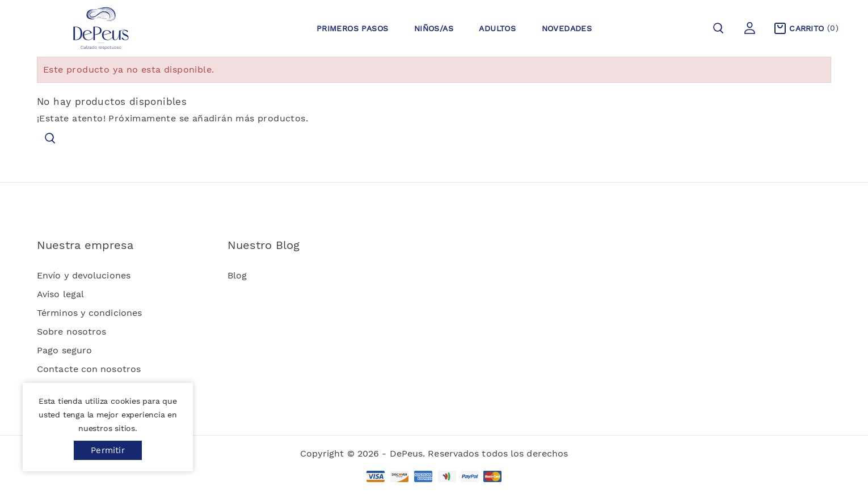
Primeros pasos (353, 28)
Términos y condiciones (89, 313)
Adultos (497, 28)
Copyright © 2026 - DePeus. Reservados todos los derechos (434, 453)
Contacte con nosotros (89, 369)
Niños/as (434, 28)
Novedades (567, 28)
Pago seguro (64, 350)
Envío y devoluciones (84, 275)
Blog (237, 275)
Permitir (108, 450)
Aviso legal (60, 294)
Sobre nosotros (71, 332)
